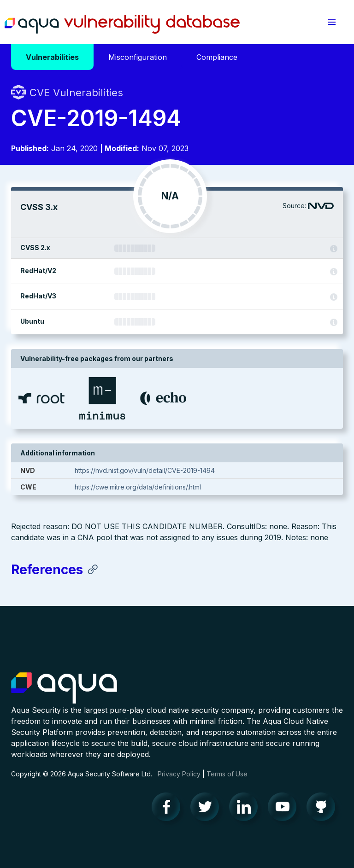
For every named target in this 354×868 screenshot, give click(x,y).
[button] (332, 22)
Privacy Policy (179, 774)
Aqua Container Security (64, 688)
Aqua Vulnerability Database (122, 24)
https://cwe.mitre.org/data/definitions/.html (138, 487)
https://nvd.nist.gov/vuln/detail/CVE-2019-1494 (145, 470)
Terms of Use (227, 774)
